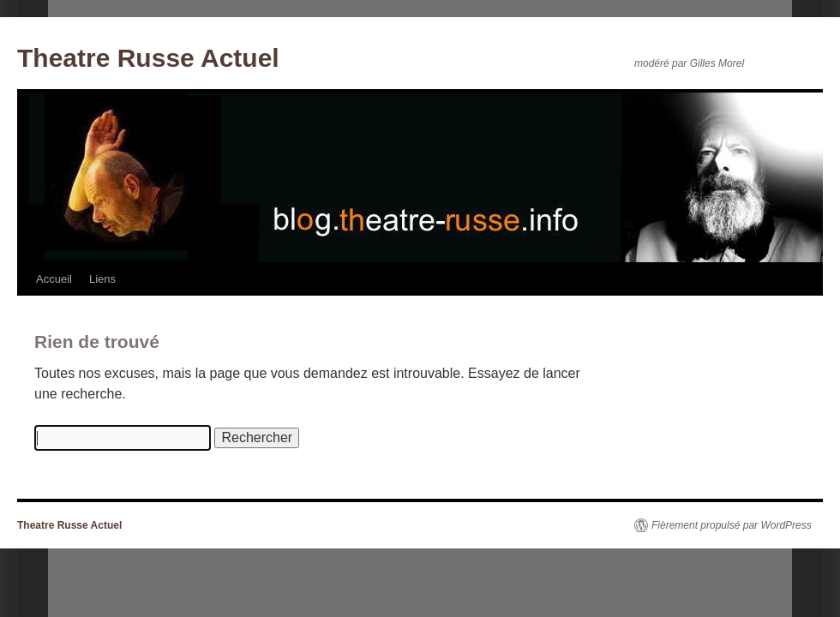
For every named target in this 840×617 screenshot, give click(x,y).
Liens (102, 279)
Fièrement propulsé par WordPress (732, 525)
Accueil (54, 279)
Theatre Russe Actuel (148, 58)
